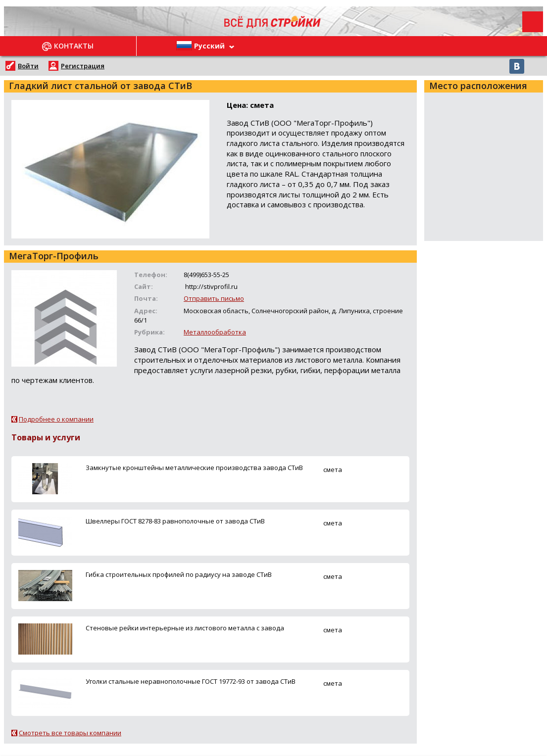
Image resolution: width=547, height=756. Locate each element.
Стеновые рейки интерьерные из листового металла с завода (185, 628)
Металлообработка (215, 332)
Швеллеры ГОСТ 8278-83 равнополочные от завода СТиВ (175, 521)
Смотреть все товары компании (70, 733)
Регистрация (83, 66)
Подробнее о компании (56, 419)
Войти (28, 66)
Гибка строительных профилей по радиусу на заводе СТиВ (179, 574)
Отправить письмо (214, 298)
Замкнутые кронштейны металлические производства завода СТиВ (194, 468)
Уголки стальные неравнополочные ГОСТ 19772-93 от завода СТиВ (191, 681)
